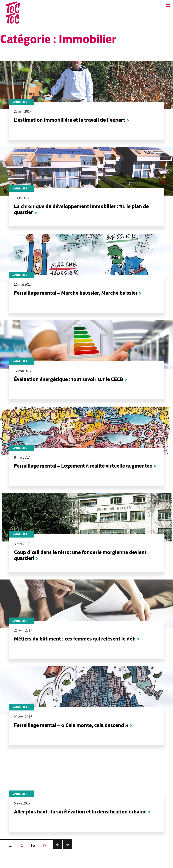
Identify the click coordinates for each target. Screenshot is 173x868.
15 (23, 845)
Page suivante (67, 849)
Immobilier (19, 102)
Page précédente (58, 849)
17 (46, 845)
